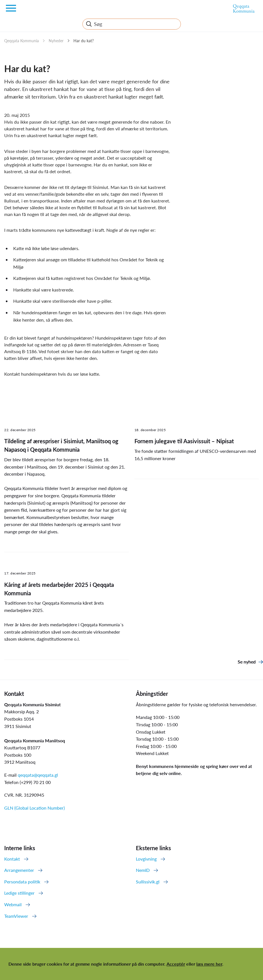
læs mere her (209, 964)
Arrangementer (19, 870)
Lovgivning (146, 859)
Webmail (13, 904)
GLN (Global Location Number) (34, 808)
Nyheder (56, 41)
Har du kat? (84, 41)
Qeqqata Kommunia (22, 41)
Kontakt (12, 859)
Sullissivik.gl (148, 882)
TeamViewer (16, 916)
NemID (143, 870)
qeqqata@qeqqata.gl (38, 775)
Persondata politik (22, 882)
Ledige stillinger (19, 893)
